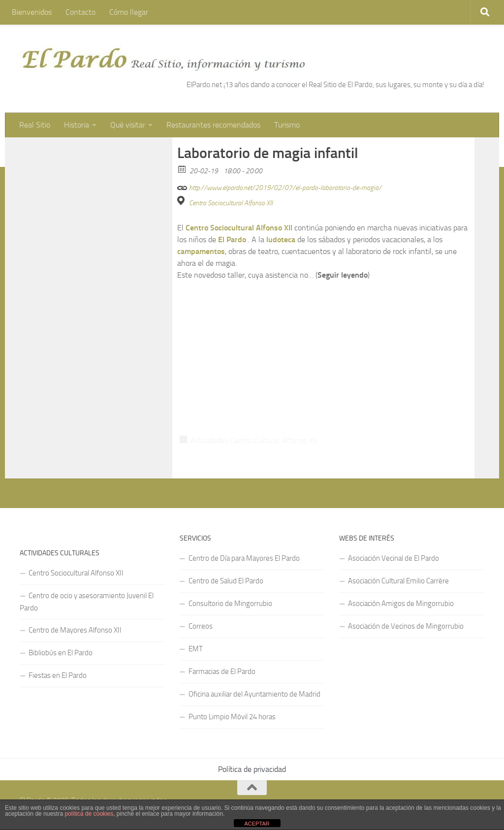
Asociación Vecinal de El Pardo (394, 558)
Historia (77, 125)
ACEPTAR (257, 824)
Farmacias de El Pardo (222, 671)
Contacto (80, 12)
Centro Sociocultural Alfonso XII (231, 203)
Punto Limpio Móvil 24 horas (232, 717)
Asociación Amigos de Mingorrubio (401, 604)
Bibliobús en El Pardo (61, 653)
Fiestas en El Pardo (58, 675)
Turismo (287, 125)
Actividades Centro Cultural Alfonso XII (254, 440)
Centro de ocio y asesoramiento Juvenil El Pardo (87, 602)
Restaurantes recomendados (213, 125)
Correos (201, 626)
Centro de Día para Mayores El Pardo (244, 558)
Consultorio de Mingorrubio (230, 604)
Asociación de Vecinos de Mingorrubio (406, 626)
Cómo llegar (129, 12)
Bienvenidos (32, 12)
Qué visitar (128, 125)
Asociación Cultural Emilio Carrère (398, 581)
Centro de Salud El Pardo (226, 581)
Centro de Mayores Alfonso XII (75, 630)
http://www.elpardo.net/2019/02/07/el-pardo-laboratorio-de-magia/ (279, 186)
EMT (196, 649)
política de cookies (89, 814)
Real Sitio (35, 125)
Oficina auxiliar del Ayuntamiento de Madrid (254, 694)
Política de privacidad (252, 769)
